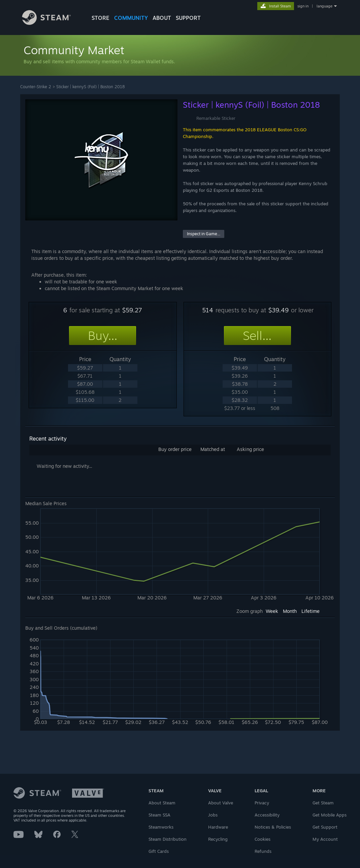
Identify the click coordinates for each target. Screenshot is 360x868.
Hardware (218, 827)
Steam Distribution (168, 839)
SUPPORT (188, 18)
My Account (325, 839)
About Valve (221, 803)
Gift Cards (159, 851)
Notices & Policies (273, 827)
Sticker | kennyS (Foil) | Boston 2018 (90, 87)
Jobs (213, 815)
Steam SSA (159, 815)
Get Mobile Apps (330, 815)
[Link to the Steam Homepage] (52, 23)
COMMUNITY (131, 18)
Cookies (263, 839)
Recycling (218, 839)
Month (290, 611)
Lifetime (310, 611)
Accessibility (267, 815)
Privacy (262, 803)
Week (272, 611)
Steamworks (161, 827)
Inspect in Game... (204, 234)
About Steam (162, 803)
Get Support (325, 827)
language (324, 6)
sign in (303, 6)
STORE (101, 18)
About (162, 18)
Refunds (263, 851)
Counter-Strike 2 (36, 87)
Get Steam (323, 803)
